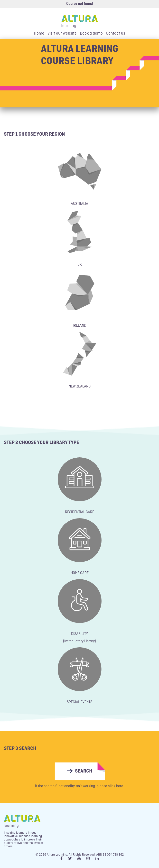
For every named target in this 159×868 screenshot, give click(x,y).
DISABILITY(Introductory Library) (79, 638)
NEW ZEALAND (80, 387)
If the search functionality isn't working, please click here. (80, 786)
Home (39, 33)
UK (80, 265)
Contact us (116, 33)
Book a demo (91, 33)
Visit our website (62, 33)
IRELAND (79, 326)
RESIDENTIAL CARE (80, 512)
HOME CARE (80, 573)
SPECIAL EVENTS (79, 702)
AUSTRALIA (79, 204)
